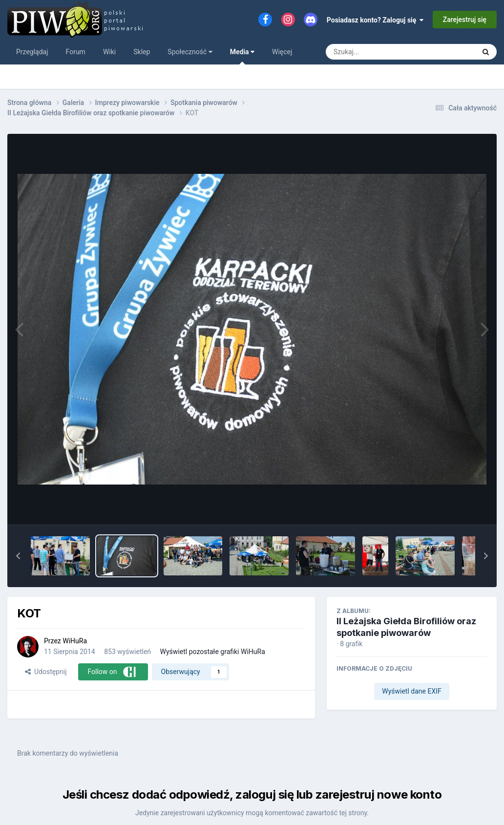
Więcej (282, 52)
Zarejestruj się (465, 20)
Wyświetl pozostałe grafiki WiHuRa (213, 652)
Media (242, 56)
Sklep (142, 52)
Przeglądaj (32, 52)
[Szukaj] (378, 52)
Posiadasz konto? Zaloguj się (375, 20)
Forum (76, 52)
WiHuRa (75, 641)
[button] (18, 556)
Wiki (109, 52)
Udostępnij (46, 672)
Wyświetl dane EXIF (412, 691)
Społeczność (190, 52)
